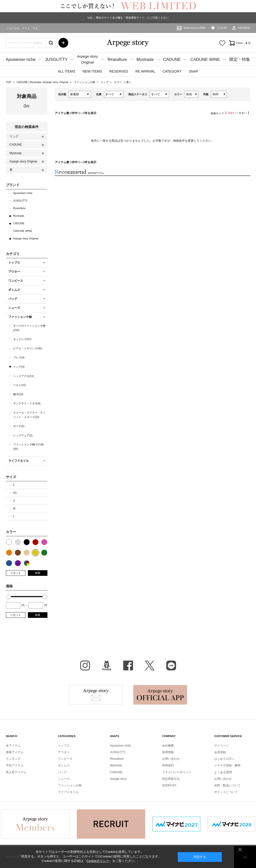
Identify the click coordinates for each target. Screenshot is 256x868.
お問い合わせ (171, 759)
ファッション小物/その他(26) (28, 447)
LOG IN (222, 28)
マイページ (222, 746)
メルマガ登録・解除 (227, 765)
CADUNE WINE (205, 59)
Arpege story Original (56, 82)
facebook (128, 665)
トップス (64, 746)
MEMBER (244, 28)
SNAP (193, 71)
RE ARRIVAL (145, 71)
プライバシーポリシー (177, 772)
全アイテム (13, 746)
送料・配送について (227, 785)
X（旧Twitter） (150, 665)
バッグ (62, 772)
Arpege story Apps (160, 695)
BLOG (107, 665)
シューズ (64, 779)
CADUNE (172, 59)
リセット (16, 573)
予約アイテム (15, 765)
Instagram (85, 665)
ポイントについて (226, 792)
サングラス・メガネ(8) (27, 403)
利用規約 (168, 765)
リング (105, 82)
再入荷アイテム (16, 772)
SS (15, 493)
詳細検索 (63, 43)
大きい (243, 113)
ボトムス (64, 765)
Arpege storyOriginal (87, 59)
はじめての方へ (224, 759)
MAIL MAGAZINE (195, 28)
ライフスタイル (68, 792)
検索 (38, 573)
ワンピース (65, 759)
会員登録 (220, 752)
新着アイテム (15, 752)
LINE (171, 665)
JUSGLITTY (56, 59)
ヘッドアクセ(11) (24, 376)
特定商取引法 (171, 779)
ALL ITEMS (66, 71)
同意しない (240, 850)
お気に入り (222, 43)
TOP (9, 82)
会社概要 (168, 746)
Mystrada (145, 59)
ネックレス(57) (22, 339)
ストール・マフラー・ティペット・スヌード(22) (29, 415)
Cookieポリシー (98, 861)
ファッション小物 (85, 82)
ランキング (13, 759)
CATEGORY (172, 71)
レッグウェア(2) (23, 435)
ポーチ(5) (19, 426)
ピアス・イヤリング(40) (28, 348)
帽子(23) (18, 394)
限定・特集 (240, 59)
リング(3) (19, 367)
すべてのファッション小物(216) (29, 328)
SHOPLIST (169, 785)
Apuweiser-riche (21, 59)
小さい (232, 113)
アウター (64, 752)
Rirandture (117, 59)
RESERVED (119, 71)
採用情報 (168, 752)
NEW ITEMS (92, 71)
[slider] (9, 597)
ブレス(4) (19, 357)
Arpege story (96, 695)
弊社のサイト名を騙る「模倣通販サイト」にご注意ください (132, 18)
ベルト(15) (20, 385)
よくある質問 (223, 772)
